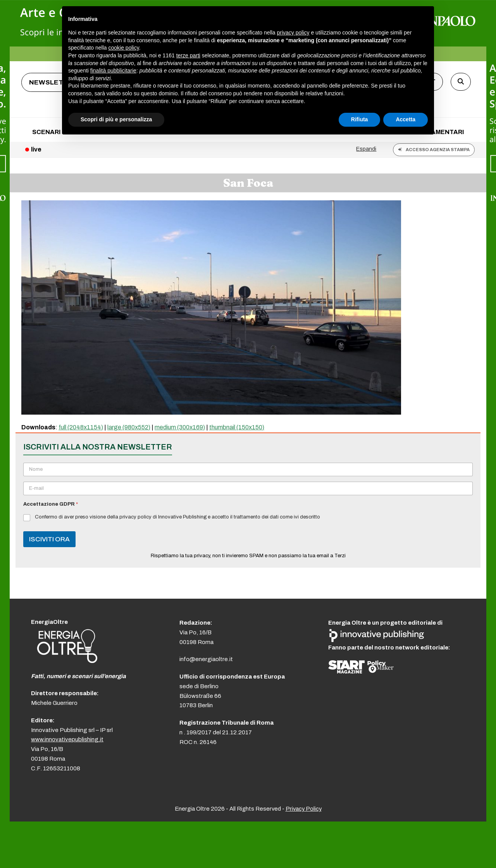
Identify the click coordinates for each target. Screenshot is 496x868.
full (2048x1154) (81, 427)
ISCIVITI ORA (49, 539)
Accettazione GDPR (51, 504)
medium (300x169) (180, 427)
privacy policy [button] (293, 33)
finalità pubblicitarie (113, 71)
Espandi (366, 149)
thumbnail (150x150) (237, 427)
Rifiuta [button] (360, 119)
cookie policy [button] (124, 48)
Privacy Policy (304, 809)
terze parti (188, 55)
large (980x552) (129, 427)
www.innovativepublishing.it (67, 739)
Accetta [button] (406, 119)
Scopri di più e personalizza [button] (116, 119)
